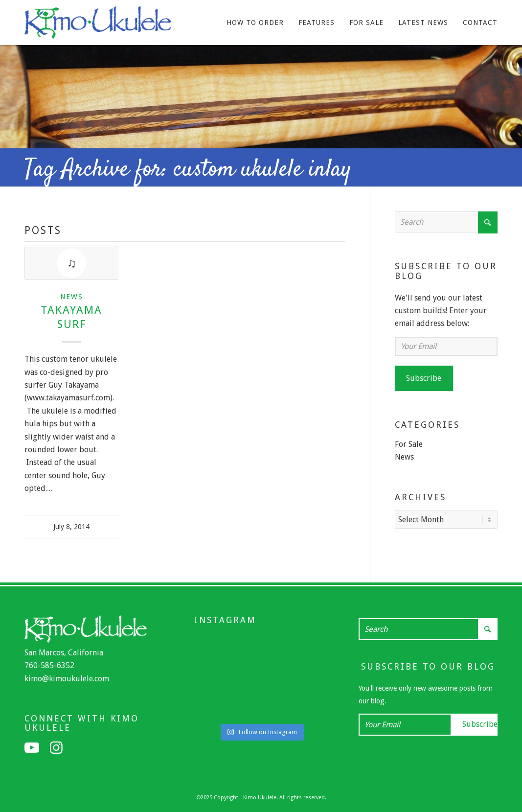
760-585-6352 (49, 665)
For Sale (409, 444)
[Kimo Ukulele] (98, 25)
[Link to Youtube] (32, 748)
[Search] (446, 222)
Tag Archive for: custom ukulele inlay (188, 170)
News (72, 297)
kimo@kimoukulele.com (67, 679)
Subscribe (424, 378)
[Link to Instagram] (56, 748)
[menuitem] (255, 23)
